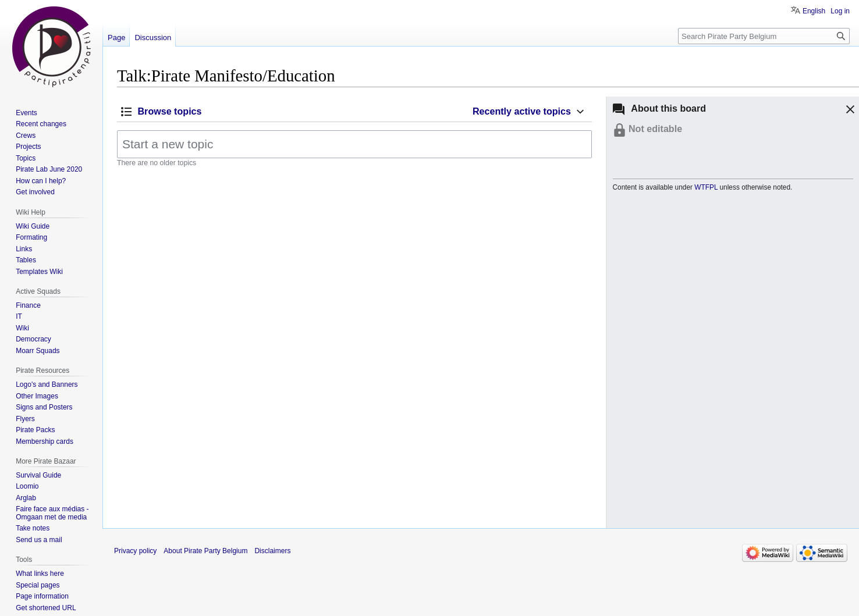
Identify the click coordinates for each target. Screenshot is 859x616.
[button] (849, 111)
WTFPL (706, 187)
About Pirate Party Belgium (205, 551)
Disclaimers (272, 551)
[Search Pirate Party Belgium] (764, 36)
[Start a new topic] (354, 144)
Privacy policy (135, 551)
